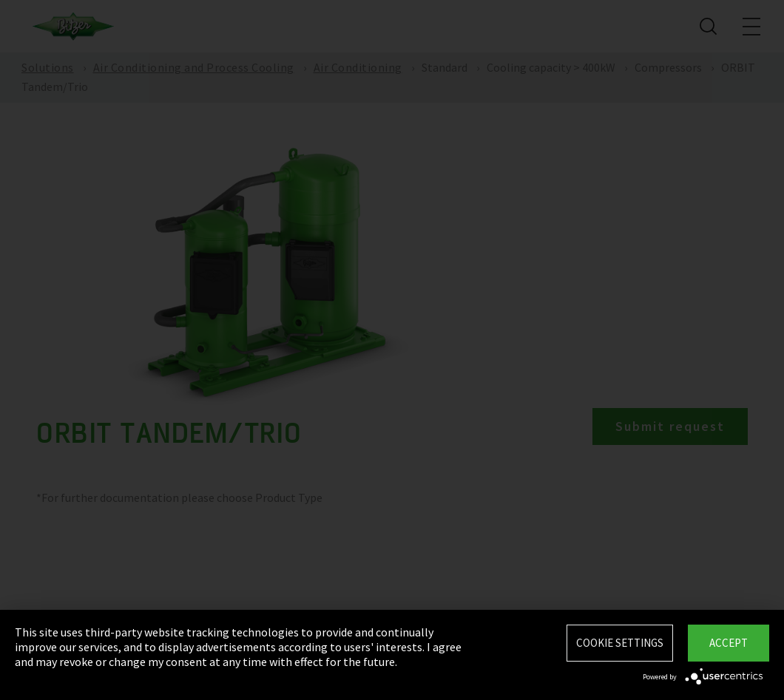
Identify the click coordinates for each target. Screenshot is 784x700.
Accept (729, 643)
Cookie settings (620, 643)
